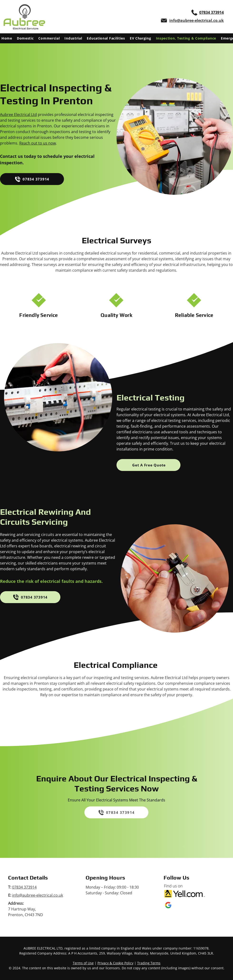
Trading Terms (149, 963)
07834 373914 (24, 887)
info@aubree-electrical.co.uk (38, 895)
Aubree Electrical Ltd (18, 115)
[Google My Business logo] (168, 905)
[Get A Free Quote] (148, 465)
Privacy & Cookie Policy (115, 963)
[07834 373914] (32, 179)
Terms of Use (83, 963)
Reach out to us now (38, 143)
